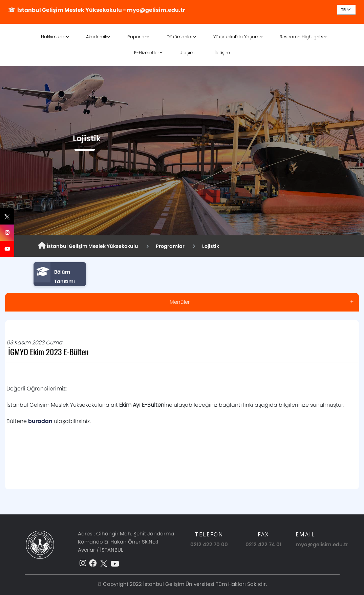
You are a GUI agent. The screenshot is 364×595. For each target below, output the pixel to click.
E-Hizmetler (147, 53)
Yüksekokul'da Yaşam (236, 37)
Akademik (97, 37)
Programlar (170, 246)
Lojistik (211, 246)
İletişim (222, 53)
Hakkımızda (53, 37)
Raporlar (137, 37)
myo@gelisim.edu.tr (322, 544)
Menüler (180, 302)
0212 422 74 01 (263, 544)
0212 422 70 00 (209, 544)
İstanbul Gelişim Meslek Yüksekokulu (88, 246)
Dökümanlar (180, 37)
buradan (40, 421)
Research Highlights (302, 37)
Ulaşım (187, 53)
